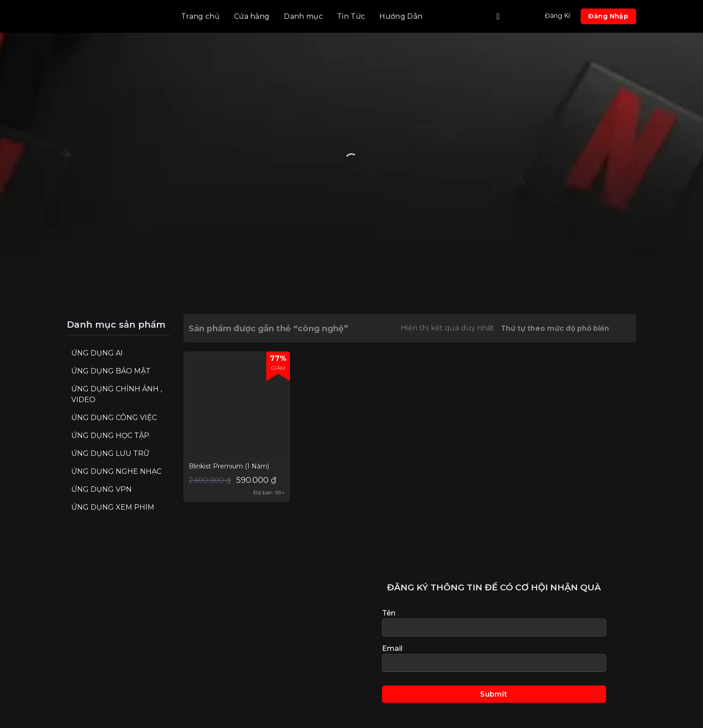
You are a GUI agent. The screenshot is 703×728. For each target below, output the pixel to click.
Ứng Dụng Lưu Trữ (110, 453)
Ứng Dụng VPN (102, 489)
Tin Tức (351, 16)
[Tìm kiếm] (501, 16)
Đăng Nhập (608, 16)
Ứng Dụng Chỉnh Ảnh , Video (117, 394)
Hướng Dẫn (401, 16)
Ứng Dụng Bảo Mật (111, 371)
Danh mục (303, 16)
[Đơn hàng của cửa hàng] (563, 328)
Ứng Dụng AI (97, 353)
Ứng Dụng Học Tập (110, 435)
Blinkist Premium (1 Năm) (229, 466)
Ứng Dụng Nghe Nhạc (116, 471)
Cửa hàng (252, 16)
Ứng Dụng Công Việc (114, 418)
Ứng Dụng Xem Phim (113, 507)
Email (494, 658)
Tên (494, 623)
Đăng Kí (557, 16)
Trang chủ (200, 16)
